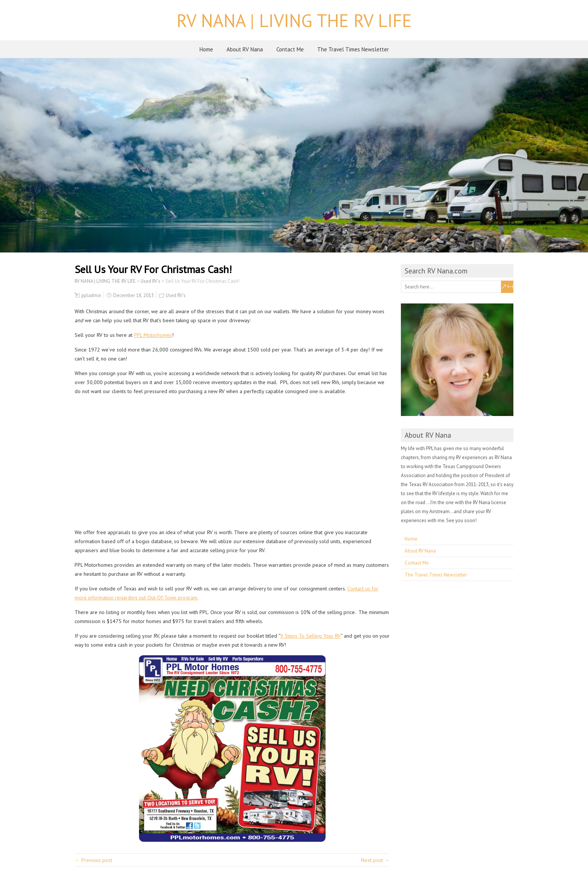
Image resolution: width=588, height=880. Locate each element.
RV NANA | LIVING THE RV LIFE (294, 20)
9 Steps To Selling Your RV (310, 636)
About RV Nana (245, 49)
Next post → (375, 860)
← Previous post (93, 860)
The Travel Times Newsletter (353, 49)
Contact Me (290, 49)
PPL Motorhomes (153, 335)
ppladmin (91, 295)
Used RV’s (176, 295)
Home (206, 49)
